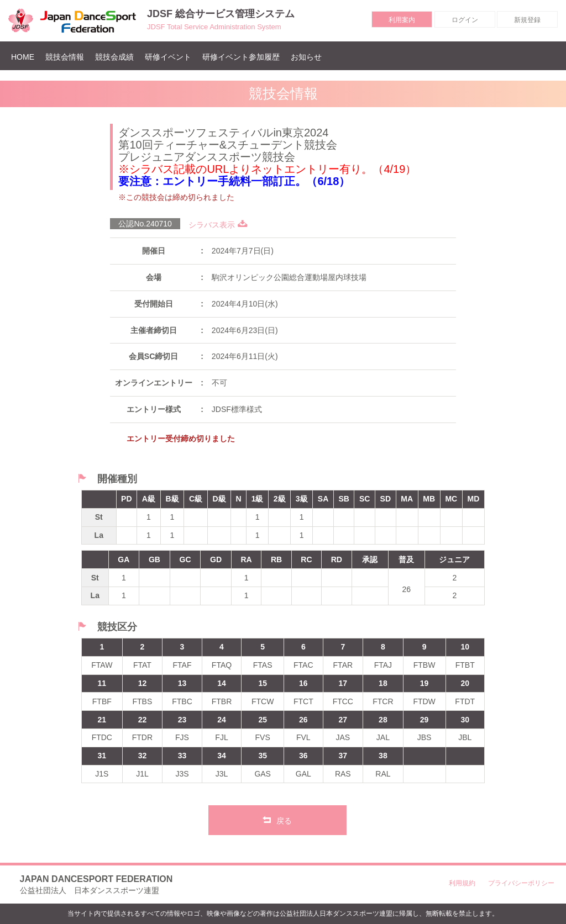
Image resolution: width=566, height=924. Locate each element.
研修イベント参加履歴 (241, 57)
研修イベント (168, 57)
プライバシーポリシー (521, 883)
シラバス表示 (218, 225)
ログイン (465, 20)
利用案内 (402, 20)
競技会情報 (65, 57)
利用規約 (462, 883)
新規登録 (527, 20)
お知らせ (306, 57)
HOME (25, 57)
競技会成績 (114, 57)
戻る (277, 820)
